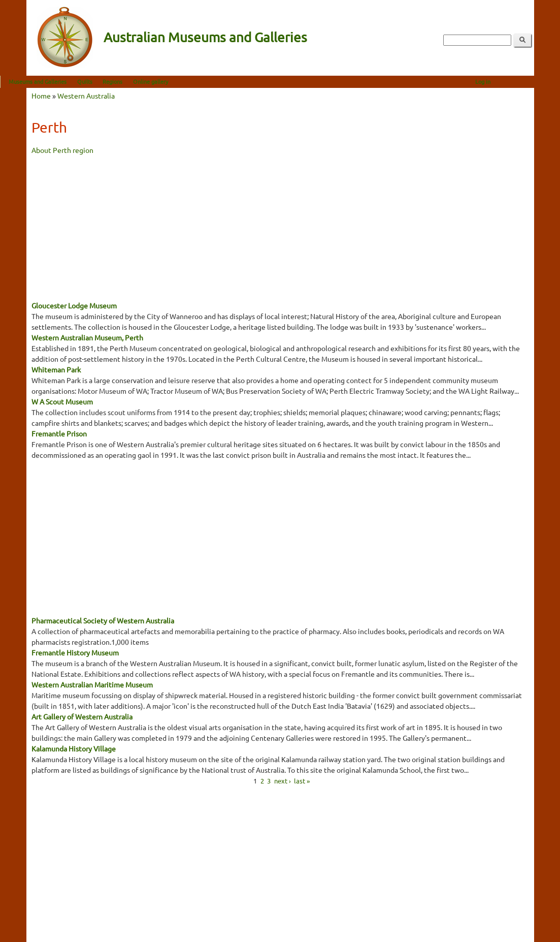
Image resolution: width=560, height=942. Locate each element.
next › (283, 780)
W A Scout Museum (62, 401)
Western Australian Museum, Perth (87, 337)
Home (41, 96)
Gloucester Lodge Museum (74, 305)
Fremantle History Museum (75, 652)
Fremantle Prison (59, 433)
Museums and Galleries (64, 81)
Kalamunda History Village (74, 748)
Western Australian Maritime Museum (92, 684)
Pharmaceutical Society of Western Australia (103, 620)
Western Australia (86, 96)
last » (302, 780)
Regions (139, 81)
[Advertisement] (280, 227)
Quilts (111, 81)
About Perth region (62, 150)
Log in (509, 81)
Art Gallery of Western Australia (82, 716)
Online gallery (176, 81)
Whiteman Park (56, 369)
